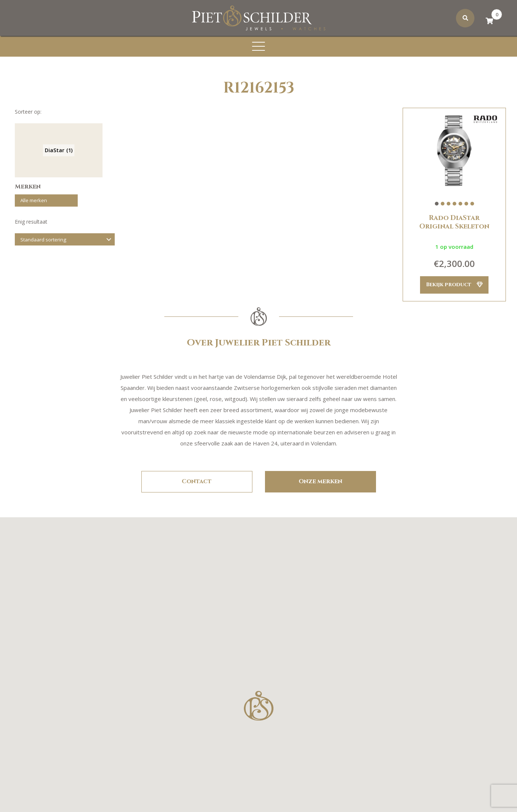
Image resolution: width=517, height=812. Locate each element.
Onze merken (320, 482)
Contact (197, 482)
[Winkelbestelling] (65, 243)
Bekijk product (454, 285)
